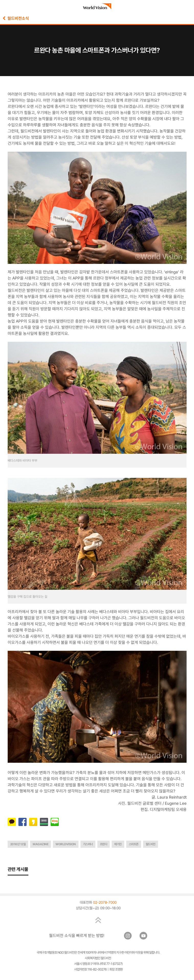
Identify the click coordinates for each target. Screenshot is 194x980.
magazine (41, 844)
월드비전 (151, 844)
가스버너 (88, 844)
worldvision (66, 844)
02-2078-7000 (105, 902)
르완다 (104, 844)
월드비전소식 (16, 18)
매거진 (118, 844)
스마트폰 (134, 844)
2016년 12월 (18, 844)
